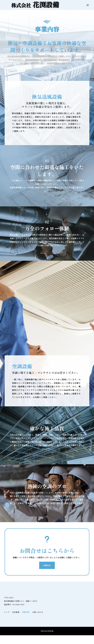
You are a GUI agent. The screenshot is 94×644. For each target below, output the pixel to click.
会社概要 (16, 612)
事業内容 (26, 612)
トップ (7, 612)
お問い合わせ (38, 612)
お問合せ (47, 565)
